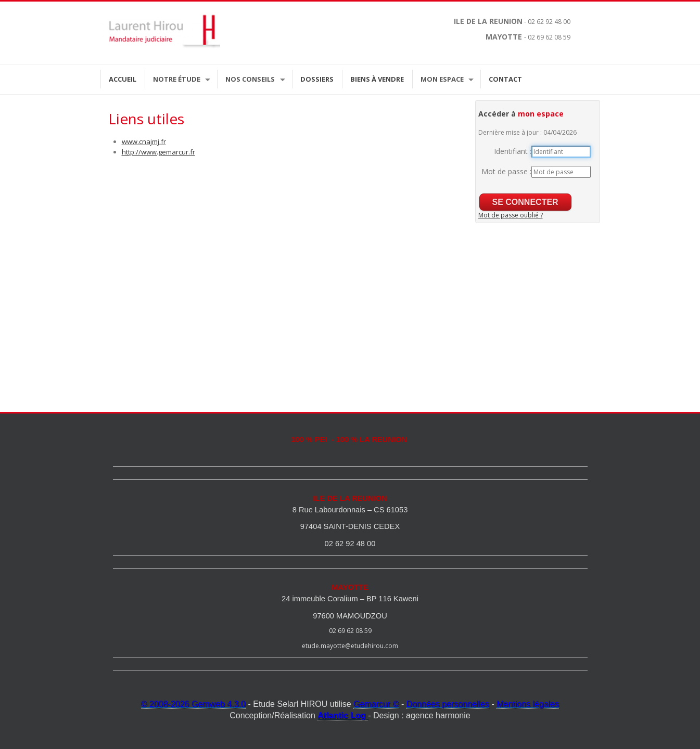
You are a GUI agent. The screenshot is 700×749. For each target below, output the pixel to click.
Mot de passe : (506, 171)
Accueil (123, 79)
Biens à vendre (377, 79)
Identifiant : (513, 151)
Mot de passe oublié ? (511, 215)
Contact (505, 79)
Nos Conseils (250, 79)
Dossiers (317, 79)
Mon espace (442, 79)
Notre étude (177, 79)
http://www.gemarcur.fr (158, 152)
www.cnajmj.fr (144, 141)
